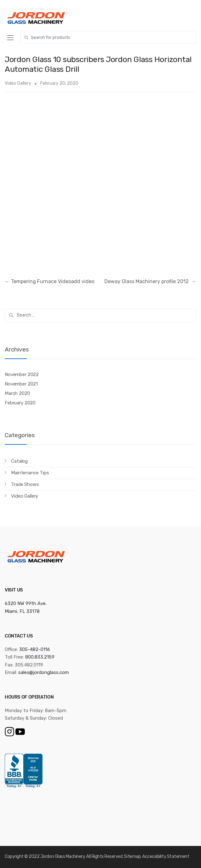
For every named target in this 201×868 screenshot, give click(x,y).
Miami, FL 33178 (22, 611)
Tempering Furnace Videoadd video (50, 281)
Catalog (19, 461)
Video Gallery (18, 83)
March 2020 (17, 393)
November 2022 (22, 374)
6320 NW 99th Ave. (26, 603)
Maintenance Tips (30, 473)
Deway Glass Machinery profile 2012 (150, 281)
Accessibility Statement (166, 857)
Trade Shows (25, 484)
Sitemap (132, 857)
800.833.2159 (40, 657)
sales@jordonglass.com (44, 672)
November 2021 (21, 384)
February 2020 (20, 403)
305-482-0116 (35, 649)
